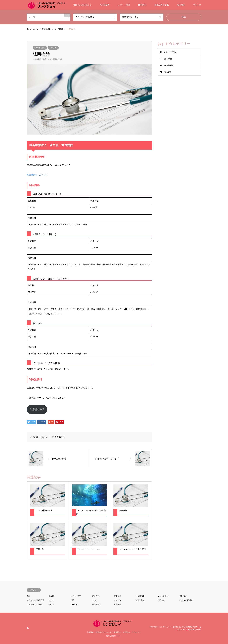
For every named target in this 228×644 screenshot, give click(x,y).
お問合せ (127, 632)
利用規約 (90, 632)
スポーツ (117, 600)
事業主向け (97, 605)
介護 (94, 600)
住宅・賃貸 (140, 600)
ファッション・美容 (35, 605)
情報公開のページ (113, 636)
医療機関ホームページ (37, 175)
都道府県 (96, 596)
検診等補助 (169, 65)
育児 (72, 600)
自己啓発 (161, 600)
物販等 (51, 605)
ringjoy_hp (44, 437)
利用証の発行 (37, 409)
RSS (28, 628)
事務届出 (117, 605)
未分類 (51, 596)
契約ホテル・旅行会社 (35, 600)
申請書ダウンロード (104, 632)
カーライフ (75, 605)
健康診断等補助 (162, 5)
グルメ (51, 600)
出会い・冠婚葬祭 (186, 600)
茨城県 (53, 48)
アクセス (197, 5)
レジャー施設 (124, 5)
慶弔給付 (142, 5)
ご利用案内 (105, 5)
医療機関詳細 (40, 48)
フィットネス (163, 596)
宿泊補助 (181, 5)
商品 (28, 596)
